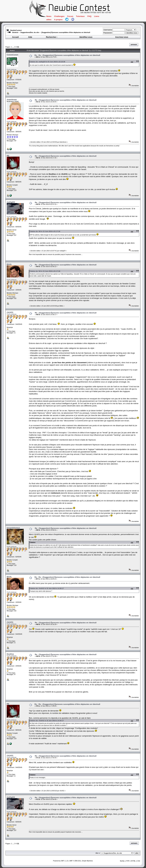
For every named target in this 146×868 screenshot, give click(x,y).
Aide (30, 37)
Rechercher (52, 37)
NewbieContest (16, 30)
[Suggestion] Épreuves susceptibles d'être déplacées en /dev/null (66, 32)
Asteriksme (12, 100)
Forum (70, 16)
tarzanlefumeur (13, 528)
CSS (139, 861)
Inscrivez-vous (122, 37)
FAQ (89, 16)
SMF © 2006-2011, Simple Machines (81, 861)
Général (15, 32)
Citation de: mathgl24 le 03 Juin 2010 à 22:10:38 (47, 62)
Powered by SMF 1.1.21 (61, 861)
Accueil (15, 37)
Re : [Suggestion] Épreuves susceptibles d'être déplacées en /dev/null (66, 100)
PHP (128, 861)
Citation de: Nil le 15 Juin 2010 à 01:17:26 (45, 231)
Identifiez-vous (86, 37)
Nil (8, 156)
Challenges (59, 16)
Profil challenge (12, 70)
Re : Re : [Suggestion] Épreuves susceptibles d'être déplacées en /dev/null (67, 55)
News (49, 16)
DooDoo (10, 654)
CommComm (12, 55)
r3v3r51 (10, 312)
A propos (58, 20)
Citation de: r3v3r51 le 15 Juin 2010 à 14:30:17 (47, 588)
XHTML (133, 861)
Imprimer (134, 45)
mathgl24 (11, 202)
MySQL (122, 861)
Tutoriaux (80, 16)
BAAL (9, 264)
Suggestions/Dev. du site (30, 32)
